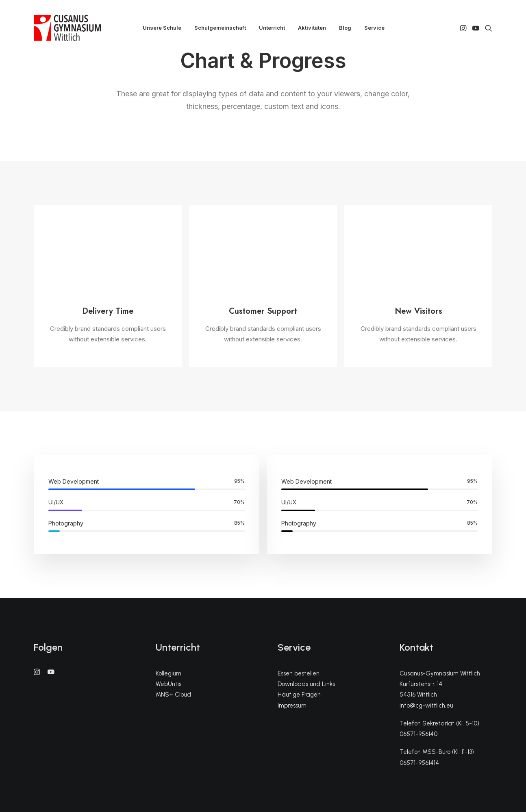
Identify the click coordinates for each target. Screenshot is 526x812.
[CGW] (67, 28)
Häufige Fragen (299, 695)
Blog (345, 28)
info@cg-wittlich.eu (426, 706)
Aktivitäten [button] (312, 28)
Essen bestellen (299, 673)
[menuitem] (162, 28)
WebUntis (168, 684)
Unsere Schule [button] (162, 28)
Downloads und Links (306, 684)
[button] (464, 28)
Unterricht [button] (272, 28)
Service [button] (374, 28)
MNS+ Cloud (173, 695)
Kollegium (168, 673)
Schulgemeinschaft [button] (220, 28)
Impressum (292, 706)
